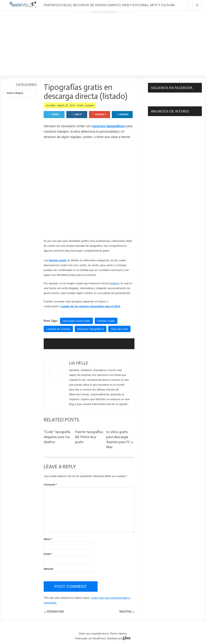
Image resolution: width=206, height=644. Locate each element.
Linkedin (122, 114)
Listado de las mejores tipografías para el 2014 (90, 306)
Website (48, 569)
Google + (99, 114)
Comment (50, 485)
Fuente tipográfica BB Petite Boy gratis (89, 437)
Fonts (80, 105)
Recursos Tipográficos (91, 329)
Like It (77, 114)
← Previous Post (54, 611)
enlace (114, 283)
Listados (90, 105)
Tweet (54, 114)
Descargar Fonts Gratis (76, 321)
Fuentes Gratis (106, 321)
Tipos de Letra (119, 329)
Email (48, 554)
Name (48, 539)
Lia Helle (50, 105)
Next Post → (127, 611)
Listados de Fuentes (58, 329)
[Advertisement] (103, 40)
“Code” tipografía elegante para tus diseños (57, 437)
